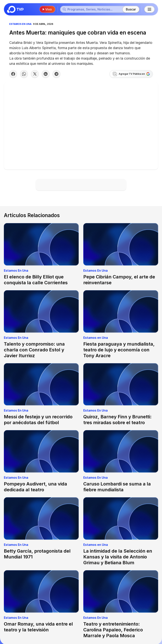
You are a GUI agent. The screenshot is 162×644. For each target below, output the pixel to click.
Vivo (47, 9)
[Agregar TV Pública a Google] (131, 74)
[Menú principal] (149, 9)
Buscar (131, 9)
